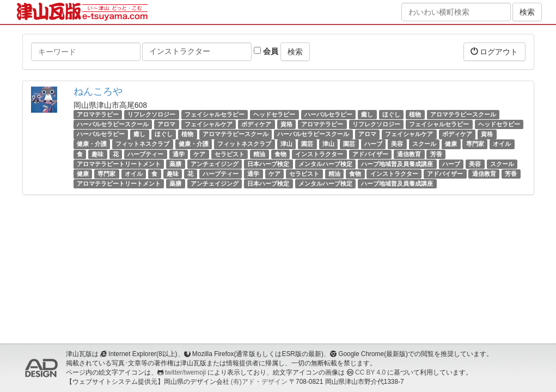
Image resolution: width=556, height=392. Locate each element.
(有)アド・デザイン (259, 382)
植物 (415, 114)
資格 (286, 124)
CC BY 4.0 (370, 372)
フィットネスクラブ (142, 144)
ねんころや (98, 91)
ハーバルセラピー (328, 114)
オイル (502, 144)
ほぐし (391, 114)
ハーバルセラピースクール (113, 124)
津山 (286, 144)
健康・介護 (92, 144)
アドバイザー (370, 154)
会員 (266, 51)
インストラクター (319, 154)
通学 (179, 154)
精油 (259, 154)
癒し (367, 114)
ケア (199, 154)
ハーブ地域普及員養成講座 (397, 164)
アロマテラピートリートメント (119, 164)
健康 (451, 144)
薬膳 (175, 164)
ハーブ (373, 144)
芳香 (436, 154)
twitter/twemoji (185, 372)
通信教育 (409, 154)
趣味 (97, 154)
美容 (397, 144)
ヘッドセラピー (274, 114)
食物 (280, 154)
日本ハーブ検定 (268, 164)
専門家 (475, 144)
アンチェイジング (215, 164)
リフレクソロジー (151, 114)
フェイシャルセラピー (215, 114)
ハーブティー (145, 154)
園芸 (307, 144)
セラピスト (230, 154)
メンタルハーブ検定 (325, 164)
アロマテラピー (98, 114)
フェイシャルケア (209, 124)
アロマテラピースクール (463, 114)
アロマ (166, 124)
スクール (424, 144)
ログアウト (494, 51)
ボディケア (256, 124)
